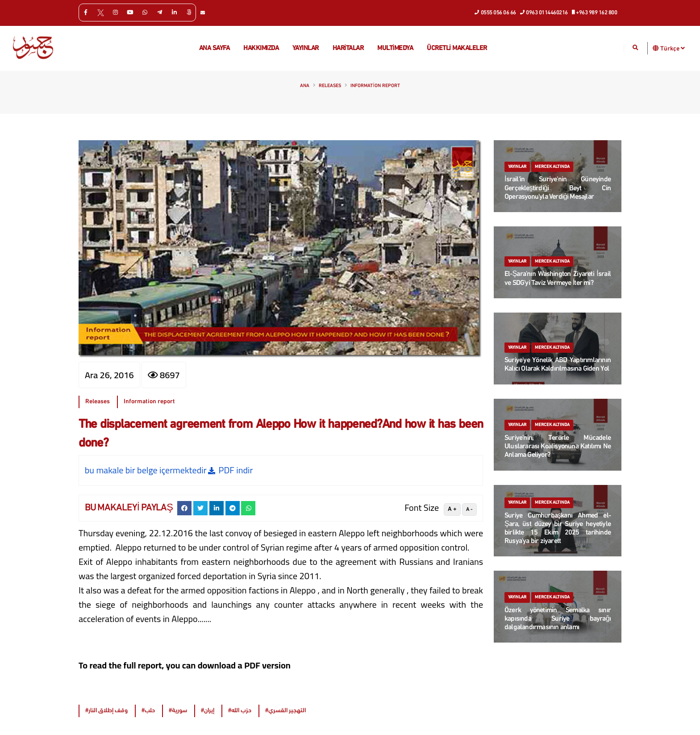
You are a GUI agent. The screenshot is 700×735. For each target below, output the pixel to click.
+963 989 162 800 (595, 12)
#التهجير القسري (285, 711)
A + (452, 509)
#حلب (148, 711)
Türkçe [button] (673, 48)
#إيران (208, 711)
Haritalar (348, 48)
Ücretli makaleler (457, 48)
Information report (375, 86)
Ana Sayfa (215, 48)
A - (469, 509)
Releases (330, 86)
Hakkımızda (261, 48)
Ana (305, 86)
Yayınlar (306, 48)
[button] (656, 48)
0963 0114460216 (544, 12)
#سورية (178, 711)
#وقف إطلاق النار (106, 711)
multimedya (395, 48)
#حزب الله (240, 711)
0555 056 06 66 (496, 12)
